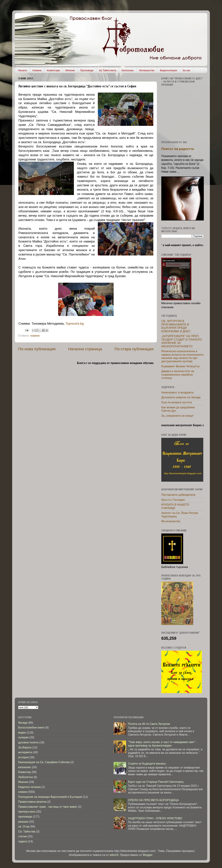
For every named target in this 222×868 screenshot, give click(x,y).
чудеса (23, 841)
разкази (23, 822)
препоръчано (27, 811)
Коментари (53, 70)
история (23, 757)
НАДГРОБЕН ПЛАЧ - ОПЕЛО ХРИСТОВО (155, 818)
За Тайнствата (108, 70)
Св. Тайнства (27, 831)
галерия (23, 737)
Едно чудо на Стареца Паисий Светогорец (156, 782)
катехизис (25, 767)
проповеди (25, 817)
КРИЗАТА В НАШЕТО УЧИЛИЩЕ (175, 506)
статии (22, 836)
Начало (23, 70)
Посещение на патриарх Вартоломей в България (50, 797)
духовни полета (28, 742)
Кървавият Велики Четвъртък (180, 366)
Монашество (147, 70)
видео (22, 732)
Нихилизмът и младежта (177, 392)
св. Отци (24, 826)
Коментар (25, 772)
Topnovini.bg (75, 324)
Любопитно (25, 777)
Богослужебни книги (31, 727)
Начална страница (85, 349)
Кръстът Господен (173, 500)
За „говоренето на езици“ (178, 416)
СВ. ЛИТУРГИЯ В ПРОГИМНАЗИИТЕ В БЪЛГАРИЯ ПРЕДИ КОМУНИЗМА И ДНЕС (176, 326)
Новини (37, 70)
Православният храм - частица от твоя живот (48, 807)
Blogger (148, 855)
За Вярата (25, 747)
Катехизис (128, 70)
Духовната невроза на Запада (181, 397)
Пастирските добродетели (178, 495)
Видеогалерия (168, 70)
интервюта (25, 752)
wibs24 (114, 855)
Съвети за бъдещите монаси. (147, 763)
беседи (23, 723)
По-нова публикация (37, 349)
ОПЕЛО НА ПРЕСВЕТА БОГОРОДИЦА (153, 800)
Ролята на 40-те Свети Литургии (149, 724)
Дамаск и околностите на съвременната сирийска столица (178, 374)
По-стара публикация (134, 349)
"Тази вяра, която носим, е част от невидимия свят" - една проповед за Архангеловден (162, 744)
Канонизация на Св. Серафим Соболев (44, 762)
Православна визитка (32, 802)
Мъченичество (171, 521)
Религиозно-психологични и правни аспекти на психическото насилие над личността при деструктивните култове (182, 356)
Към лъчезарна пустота (177, 402)
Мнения (70, 70)
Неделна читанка (29, 787)
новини (35, 336)
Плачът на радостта (178, 149)
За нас (186, 70)
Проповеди (87, 70)
